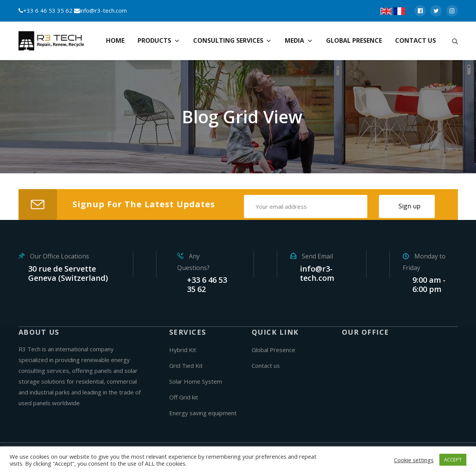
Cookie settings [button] (414, 460)
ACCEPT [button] (453, 460)
